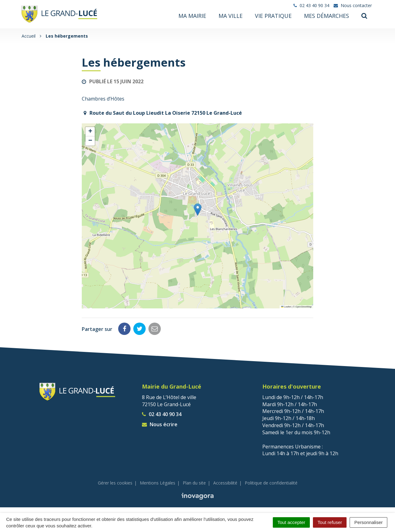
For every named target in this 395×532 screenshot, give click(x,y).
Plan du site (194, 482)
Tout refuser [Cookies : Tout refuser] (330, 522)
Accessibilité (225, 482)
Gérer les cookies (115, 482)
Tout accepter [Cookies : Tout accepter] (291, 522)
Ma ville (231, 16)
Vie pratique (273, 16)
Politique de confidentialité (271, 482)
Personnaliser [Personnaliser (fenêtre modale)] (368, 522)
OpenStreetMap (304, 306)
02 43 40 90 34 (162, 414)
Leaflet (286, 306)
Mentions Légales (158, 482)
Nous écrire (160, 424)
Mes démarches (326, 16)
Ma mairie (192, 16)
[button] (198, 209)
